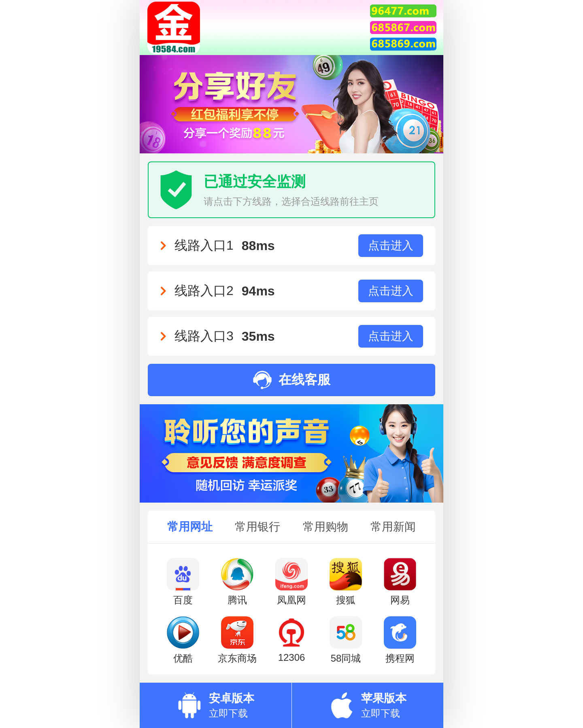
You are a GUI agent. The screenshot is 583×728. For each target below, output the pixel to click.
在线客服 (291, 380)
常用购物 (326, 527)
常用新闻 (393, 527)
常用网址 (190, 527)
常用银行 (257, 527)
